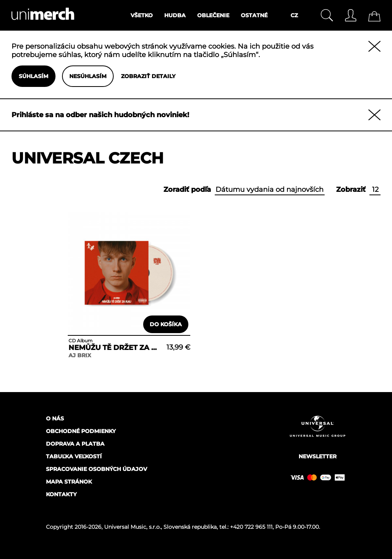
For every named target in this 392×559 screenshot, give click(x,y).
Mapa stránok (69, 482)
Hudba (175, 15)
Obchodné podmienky (81, 431)
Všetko (142, 15)
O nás (55, 418)
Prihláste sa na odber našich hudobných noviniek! (100, 115)
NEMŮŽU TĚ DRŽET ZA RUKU (114, 348)
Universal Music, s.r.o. (132, 527)
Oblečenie (213, 15)
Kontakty (61, 494)
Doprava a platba (75, 444)
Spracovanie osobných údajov (96, 469)
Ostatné (254, 15)
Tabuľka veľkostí (74, 456)
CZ (294, 15)
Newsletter (318, 456)
